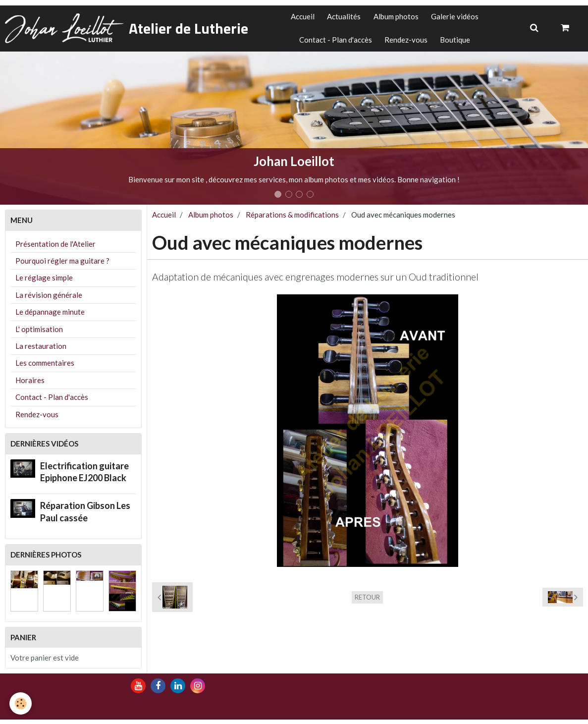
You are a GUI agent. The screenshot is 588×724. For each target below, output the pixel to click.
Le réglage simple (44, 282)
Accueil (299, 18)
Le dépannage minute (50, 317)
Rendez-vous (406, 43)
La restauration (41, 351)
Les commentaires (45, 368)
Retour (367, 602)
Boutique (457, 43)
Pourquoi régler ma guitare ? (62, 265)
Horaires (30, 385)
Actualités (343, 18)
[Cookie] (21, 703)
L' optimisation (39, 334)
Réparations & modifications (292, 220)
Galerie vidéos (458, 18)
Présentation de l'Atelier (55, 248)
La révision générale (49, 299)
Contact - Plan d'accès (333, 43)
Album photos (397, 18)
